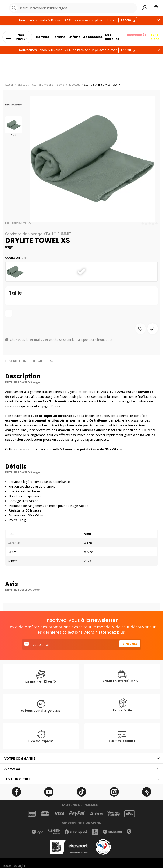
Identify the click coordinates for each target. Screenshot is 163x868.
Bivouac (22, 86)
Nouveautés (136, 36)
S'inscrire (129, 646)
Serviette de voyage (69, 86)
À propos (12, 770)
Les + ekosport (17, 781)
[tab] (81, 760)
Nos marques (110, 38)
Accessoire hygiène (42, 86)
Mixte (88, 554)
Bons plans (156, 38)
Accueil (9, 86)
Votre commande (20, 760)
